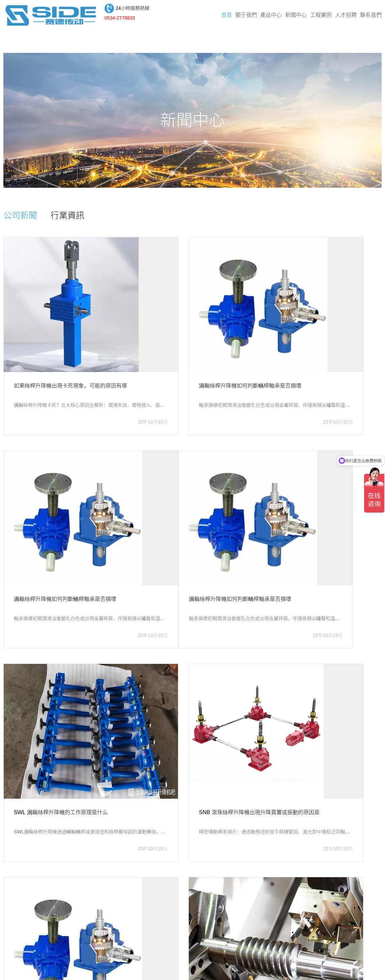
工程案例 (321, 17)
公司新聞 (24, 217)
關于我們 (246, 17)
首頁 (227, 17)
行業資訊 (78, 217)
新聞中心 (296, 17)
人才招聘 (346, 17)
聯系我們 (371, 17)
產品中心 (271, 17)
